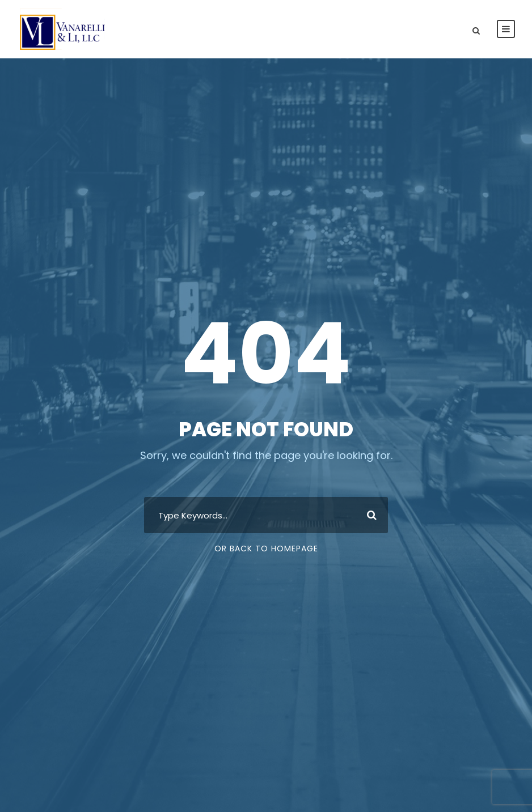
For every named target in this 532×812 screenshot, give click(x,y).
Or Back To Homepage (266, 549)
